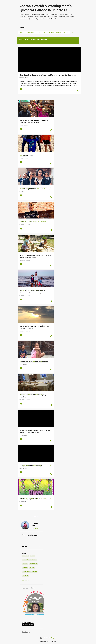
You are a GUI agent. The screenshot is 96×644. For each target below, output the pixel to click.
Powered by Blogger (48, 638)
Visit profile (35, 528)
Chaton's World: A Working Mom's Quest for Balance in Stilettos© (46, 8)
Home (21, 33)
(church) (25, 564)
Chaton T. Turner (35, 524)
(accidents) (26, 556)
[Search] (78, 6)
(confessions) (33, 564)
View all (21, 42)
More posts (36, 516)
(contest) (25, 568)
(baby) (33, 556)
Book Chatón (31, 33)
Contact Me (42, 33)
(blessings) (33, 560)
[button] (78, 91)
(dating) (32, 568)
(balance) (25, 560)
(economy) (25, 576)
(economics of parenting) (30, 572)
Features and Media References (59, 33)
